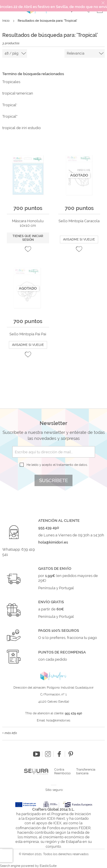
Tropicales (11, 82)
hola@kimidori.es (58, 720)
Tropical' (10, 105)
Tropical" (10, 116)
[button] (28, 249)
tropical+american (18, 93)
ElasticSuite (48, 866)
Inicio (6, 21)
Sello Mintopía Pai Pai (28, 334)
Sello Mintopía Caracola (79, 221)
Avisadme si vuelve (79, 239)
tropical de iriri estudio (22, 128)
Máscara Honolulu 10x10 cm (28, 223)
